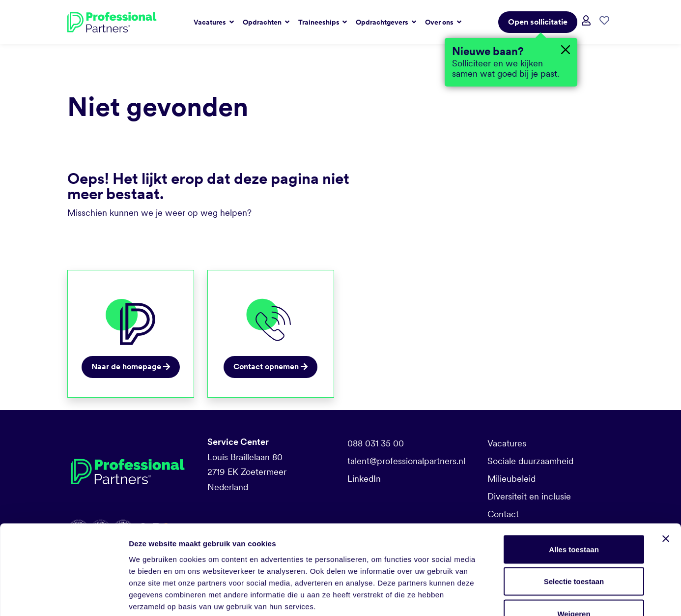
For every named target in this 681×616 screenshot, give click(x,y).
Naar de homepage (131, 367)
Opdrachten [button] (263, 22)
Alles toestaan (574, 487)
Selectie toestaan (574, 519)
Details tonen (531, 597)
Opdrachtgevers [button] (383, 22)
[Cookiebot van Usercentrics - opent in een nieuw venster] (64, 597)
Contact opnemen (270, 367)
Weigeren (574, 551)
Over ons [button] (440, 22)
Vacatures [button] (211, 22)
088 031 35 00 (376, 443)
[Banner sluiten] (666, 476)
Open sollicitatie (538, 22)
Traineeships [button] (320, 22)
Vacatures (507, 443)
